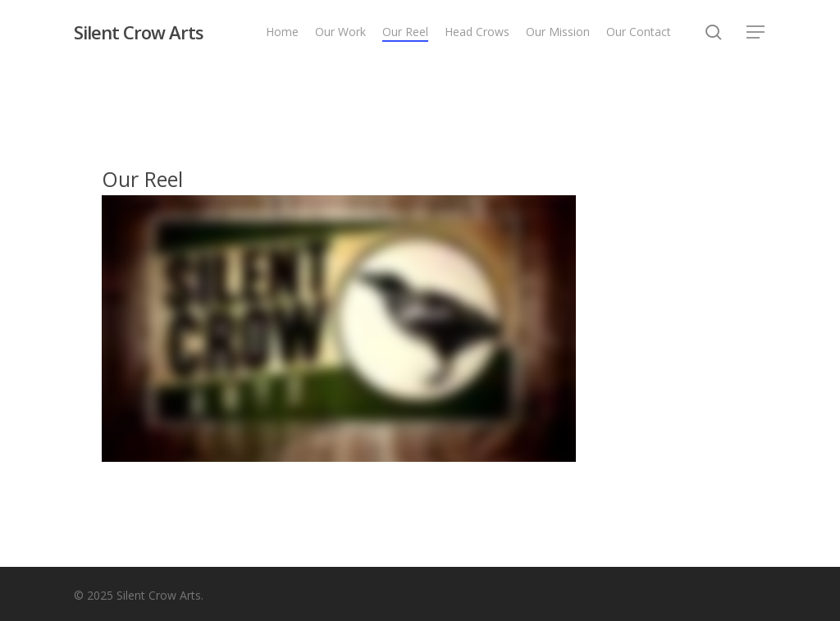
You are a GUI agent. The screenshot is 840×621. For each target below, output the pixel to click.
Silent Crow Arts (139, 32)
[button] (756, 32)
